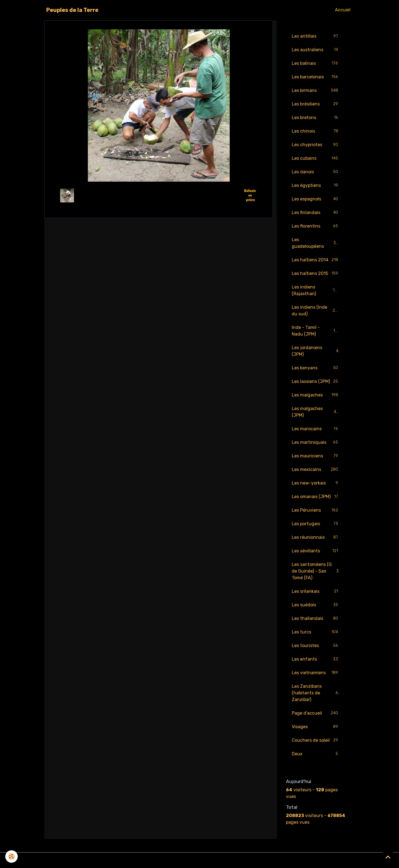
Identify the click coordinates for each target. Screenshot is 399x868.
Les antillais (316, 36)
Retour (159, 195)
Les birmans (316, 91)
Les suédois (316, 605)
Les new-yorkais (316, 483)
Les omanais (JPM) (316, 497)
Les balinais (316, 64)
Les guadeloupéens (316, 243)
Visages (316, 727)
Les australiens (316, 50)
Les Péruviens (316, 510)
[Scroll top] (388, 857)
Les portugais (316, 524)
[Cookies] (12, 857)
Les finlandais (316, 213)
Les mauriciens (316, 456)
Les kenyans (316, 368)
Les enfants (316, 659)
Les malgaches (316, 395)
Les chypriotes (316, 145)
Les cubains (316, 159)
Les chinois (316, 131)
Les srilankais (316, 592)
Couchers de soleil (316, 740)
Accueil (343, 10)
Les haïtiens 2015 (316, 274)
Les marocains (316, 429)
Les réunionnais (316, 538)
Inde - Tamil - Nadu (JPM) (316, 331)
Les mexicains (316, 470)
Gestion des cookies (200, 860)
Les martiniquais (316, 443)
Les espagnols (316, 199)
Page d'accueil (316, 713)
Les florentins (316, 226)
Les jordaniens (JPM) (316, 351)
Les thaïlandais (316, 619)
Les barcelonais (316, 77)
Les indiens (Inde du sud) (316, 311)
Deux (316, 754)
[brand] (72, 10)
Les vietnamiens (316, 673)
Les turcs (316, 632)
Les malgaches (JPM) (316, 412)
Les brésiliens (316, 104)
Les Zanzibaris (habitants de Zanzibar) (316, 693)
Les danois (316, 172)
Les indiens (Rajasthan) (316, 290)
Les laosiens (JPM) (316, 382)
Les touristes (316, 646)
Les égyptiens (316, 186)
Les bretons (316, 118)
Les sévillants (316, 551)
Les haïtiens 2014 (316, 260)
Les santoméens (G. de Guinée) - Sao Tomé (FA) (316, 571)
